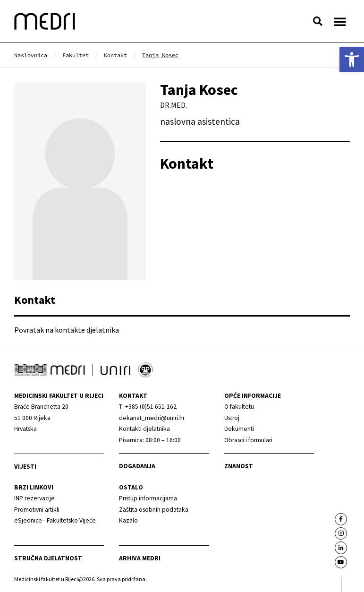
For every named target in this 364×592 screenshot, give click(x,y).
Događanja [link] (137, 466)
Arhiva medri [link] (140, 558)
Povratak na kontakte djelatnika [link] (67, 330)
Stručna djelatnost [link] (48, 558)
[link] (352, 60)
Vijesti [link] (25, 467)
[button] (318, 21)
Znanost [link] (239, 466)
